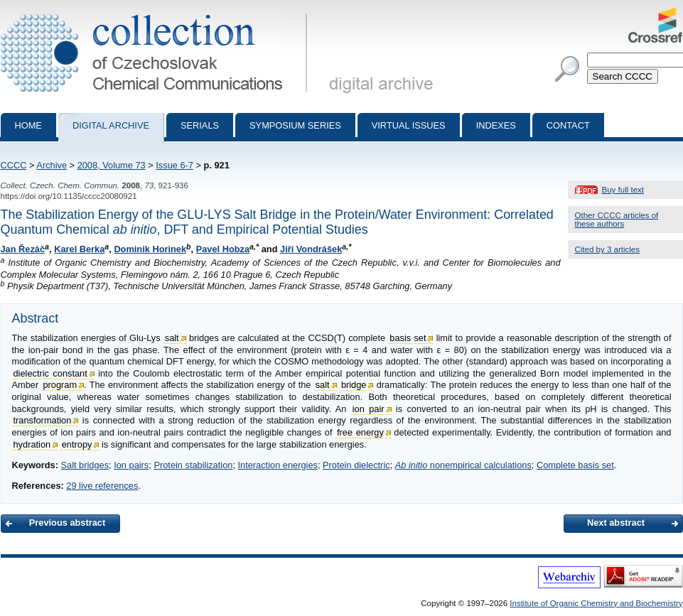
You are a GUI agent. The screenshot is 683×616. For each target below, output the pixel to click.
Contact (568, 125)
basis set (408, 338)
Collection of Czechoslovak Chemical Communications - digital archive (157, 13)
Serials (200, 125)
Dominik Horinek (150, 249)
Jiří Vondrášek (311, 249)
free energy (360, 432)
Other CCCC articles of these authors (617, 220)
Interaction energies (278, 465)
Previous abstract (67, 523)
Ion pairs (131, 465)
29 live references (102, 486)
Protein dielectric (356, 465)
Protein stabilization (193, 465)
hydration (32, 444)
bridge (354, 385)
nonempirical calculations (463, 465)
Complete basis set (575, 465)
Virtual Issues (409, 125)
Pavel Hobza (223, 249)
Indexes (496, 125)
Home (28, 125)
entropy (77, 444)
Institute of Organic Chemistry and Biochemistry (596, 603)
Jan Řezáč (23, 249)
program (60, 385)
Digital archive (111, 125)
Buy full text (623, 190)
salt (172, 338)
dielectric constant (50, 373)
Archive (52, 165)
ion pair (369, 409)
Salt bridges (85, 465)
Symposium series (295, 125)
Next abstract (616, 523)
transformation (43, 420)
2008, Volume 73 (112, 165)
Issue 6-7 (174, 165)
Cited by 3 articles (608, 249)
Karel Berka (79, 249)
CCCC (14, 165)
